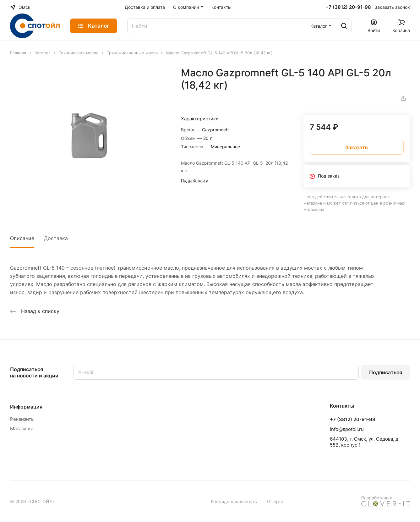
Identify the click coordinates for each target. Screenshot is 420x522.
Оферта (275, 501)
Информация (26, 407)
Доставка (56, 238)
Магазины (21, 429)
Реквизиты (22, 419)
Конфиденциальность (234, 501)
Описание (22, 238)
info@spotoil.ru (347, 429)
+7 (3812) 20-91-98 (348, 7)
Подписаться (386, 372)
